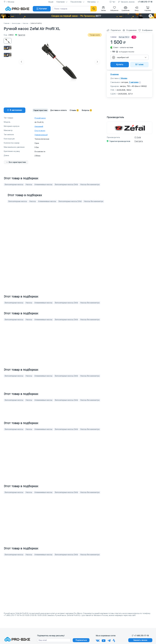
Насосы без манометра (90, 184)
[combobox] (130, 57)
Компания (61, 2)
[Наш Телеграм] (109, 640)
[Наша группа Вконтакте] (98, 640)
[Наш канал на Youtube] (104, 640)
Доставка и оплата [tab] (58, 110)
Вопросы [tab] (87, 110)
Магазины (92, 2)
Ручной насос (40, 118)
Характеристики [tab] (40, 110)
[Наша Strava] (114, 640)
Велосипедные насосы (14, 184)
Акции (51, 2)
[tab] (15, 110)
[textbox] (130, 57)
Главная (7, 23)
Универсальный (41, 135)
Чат (114, 2)
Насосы (25, 23)
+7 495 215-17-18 (145, 2)
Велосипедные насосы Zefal (66, 184)
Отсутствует (40, 131)
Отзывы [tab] (74, 110)
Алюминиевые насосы (43, 184)
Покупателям (76, 2)
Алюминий (39, 126)
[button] (78, 16)
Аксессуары (16, 23)
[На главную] (17, 9)
